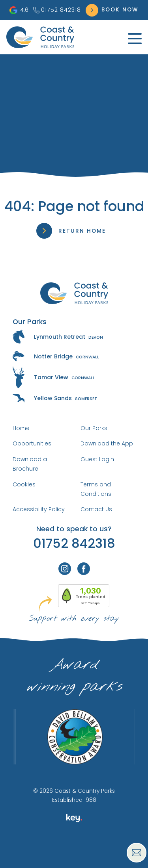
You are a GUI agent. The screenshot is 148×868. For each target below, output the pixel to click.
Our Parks (94, 428)
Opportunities (32, 443)
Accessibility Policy (39, 509)
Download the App (107, 443)
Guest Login (97, 459)
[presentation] (74, 850)
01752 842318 (57, 10)
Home (21, 428)
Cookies (24, 484)
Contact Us (96, 509)
